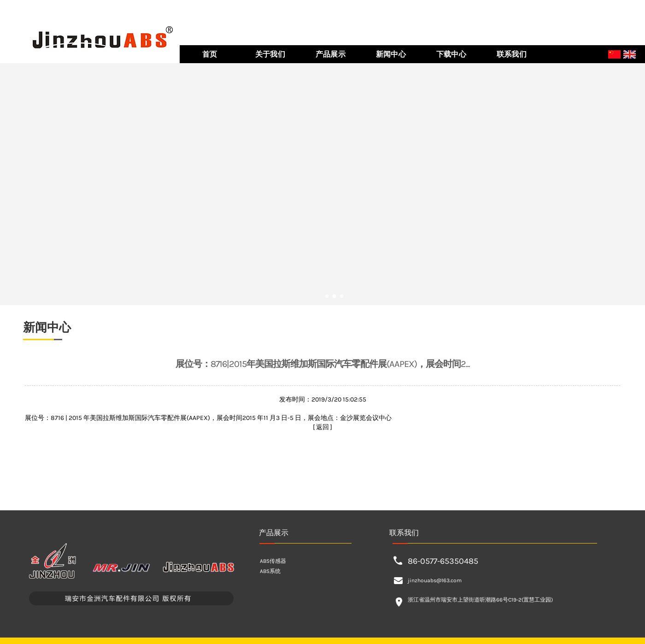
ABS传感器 (273, 561)
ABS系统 (270, 571)
